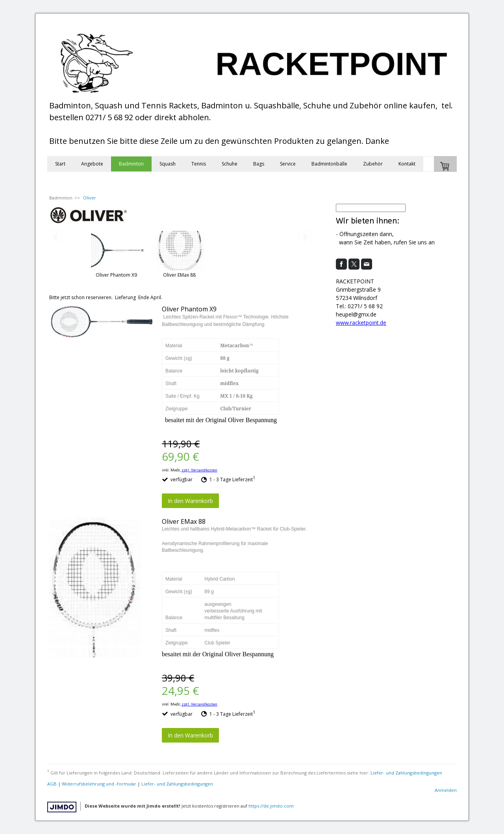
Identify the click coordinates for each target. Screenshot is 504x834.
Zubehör (373, 164)
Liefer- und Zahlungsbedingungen (406, 773)
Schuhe (230, 164)
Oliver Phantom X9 (116, 275)
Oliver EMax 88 (179, 275)
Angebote (92, 164)
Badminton (131, 164)
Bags (259, 164)
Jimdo (62, 807)
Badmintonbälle (329, 164)
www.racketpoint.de (361, 323)
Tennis (199, 164)
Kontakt (407, 164)
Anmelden (446, 790)
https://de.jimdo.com (271, 806)
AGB (52, 784)
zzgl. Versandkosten (199, 470)
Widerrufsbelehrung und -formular (99, 784)
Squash (168, 164)
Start (60, 164)
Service (288, 164)
